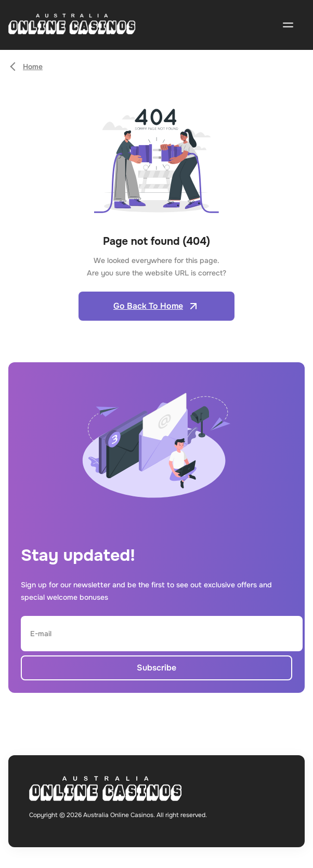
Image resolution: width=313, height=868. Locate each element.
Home (33, 67)
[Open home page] (72, 25)
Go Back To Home (156, 306)
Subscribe (156, 668)
